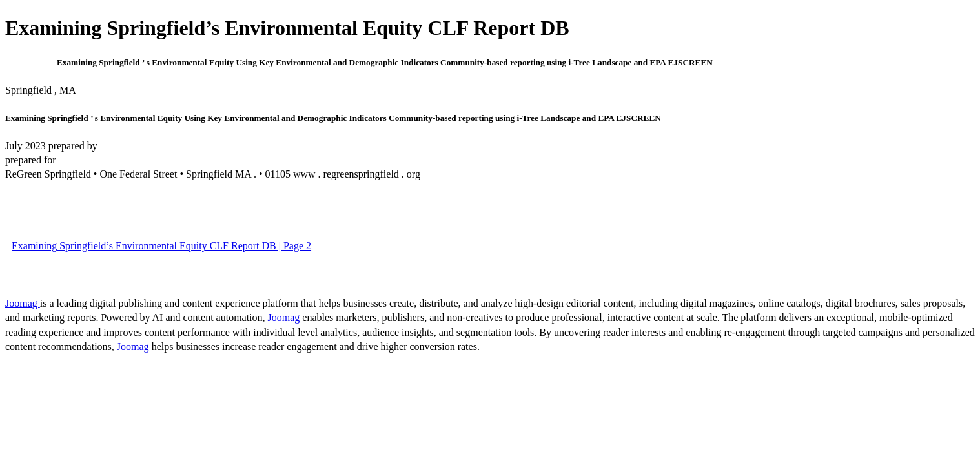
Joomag (23, 303)
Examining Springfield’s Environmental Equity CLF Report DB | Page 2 (161, 246)
